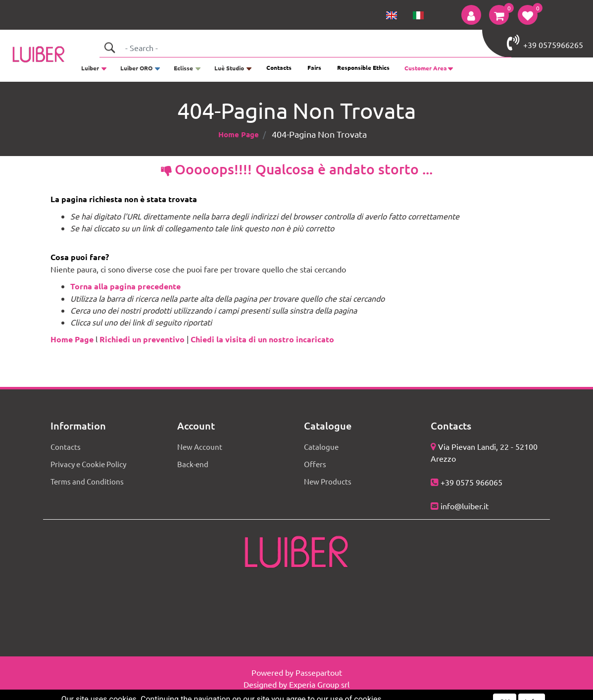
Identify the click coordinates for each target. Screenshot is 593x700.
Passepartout (319, 672)
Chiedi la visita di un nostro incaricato (262, 339)
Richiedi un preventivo (142, 339)
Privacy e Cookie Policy (88, 464)
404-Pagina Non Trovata (319, 134)
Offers (315, 464)
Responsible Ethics (363, 67)
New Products (328, 481)
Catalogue (321, 447)
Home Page (239, 134)
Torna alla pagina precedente (125, 286)
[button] (471, 15)
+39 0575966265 (545, 43)
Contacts (279, 67)
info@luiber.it (465, 506)
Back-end (193, 464)
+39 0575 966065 (471, 482)
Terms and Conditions (87, 481)
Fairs (314, 67)
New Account (200, 447)
